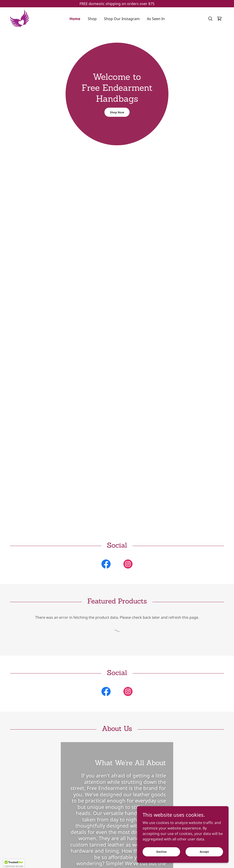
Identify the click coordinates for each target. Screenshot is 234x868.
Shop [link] (92, 19)
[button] (14, 864)
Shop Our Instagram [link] (122, 19)
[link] (20, 18)
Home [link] (75, 19)
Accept (204, 852)
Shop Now (117, 112)
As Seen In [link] (156, 19)
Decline (161, 852)
